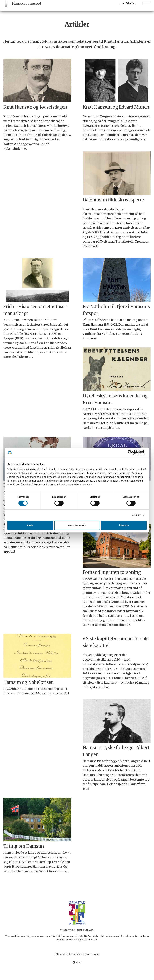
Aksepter (124, 525)
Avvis (30, 525)
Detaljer (136, 515)
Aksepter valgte (77, 525)
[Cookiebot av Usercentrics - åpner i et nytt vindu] (133, 452)
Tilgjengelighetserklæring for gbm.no (77, 954)
